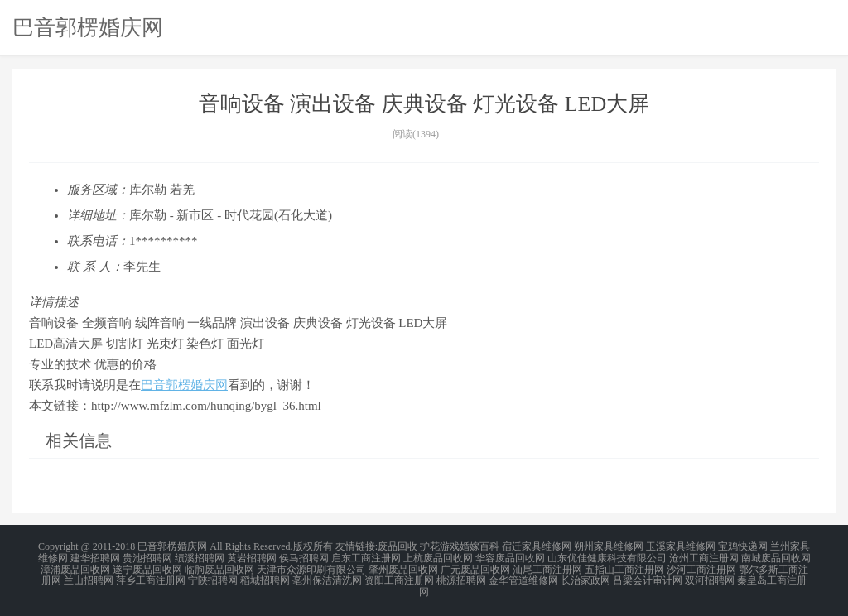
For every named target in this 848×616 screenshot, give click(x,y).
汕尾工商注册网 (547, 566)
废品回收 (397, 546)
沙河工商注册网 (701, 566)
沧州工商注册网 (704, 556)
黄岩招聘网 (252, 556)
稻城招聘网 (265, 576)
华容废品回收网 (510, 556)
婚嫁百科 (479, 546)
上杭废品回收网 (438, 556)
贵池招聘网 (147, 556)
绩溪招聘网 (200, 556)
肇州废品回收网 (403, 566)
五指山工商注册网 (624, 566)
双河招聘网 (710, 576)
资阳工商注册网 (399, 576)
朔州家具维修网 (609, 546)
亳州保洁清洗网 (327, 576)
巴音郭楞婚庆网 (88, 27)
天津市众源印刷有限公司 (311, 566)
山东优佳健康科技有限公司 (607, 556)
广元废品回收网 (475, 566)
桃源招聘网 (461, 576)
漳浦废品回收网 (75, 566)
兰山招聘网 (89, 576)
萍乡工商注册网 (151, 576)
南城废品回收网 (776, 556)
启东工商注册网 (366, 556)
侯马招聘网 (304, 556)
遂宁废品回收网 (147, 566)
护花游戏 (440, 546)
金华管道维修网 (523, 576)
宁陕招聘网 (213, 576)
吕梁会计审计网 (648, 576)
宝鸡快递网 (743, 546)
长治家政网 (585, 576)
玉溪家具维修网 (681, 546)
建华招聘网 (95, 556)
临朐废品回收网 (219, 566)
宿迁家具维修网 (537, 546)
